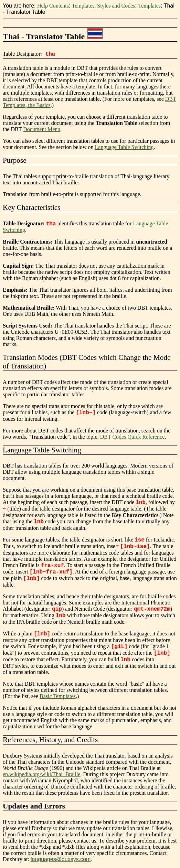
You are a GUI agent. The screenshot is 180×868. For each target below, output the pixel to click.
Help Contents (53, 6)
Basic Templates (58, 696)
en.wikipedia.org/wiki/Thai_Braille (41, 774)
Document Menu (42, 129)
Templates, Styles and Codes (104, 6)
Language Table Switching (124, 147)
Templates (149, 6)
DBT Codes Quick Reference (133, 437)
